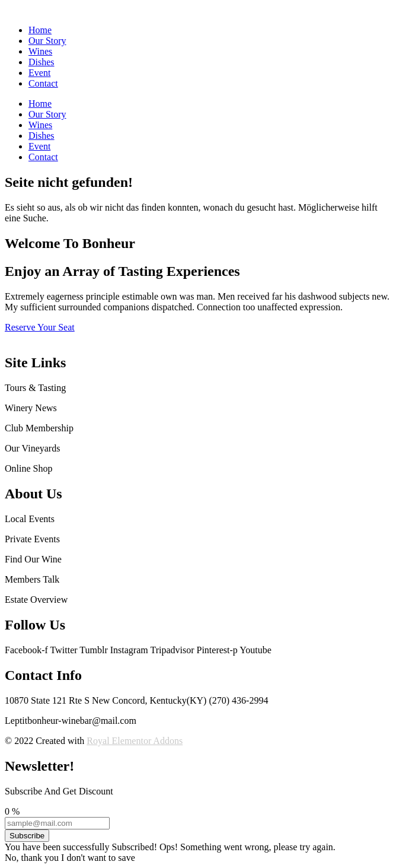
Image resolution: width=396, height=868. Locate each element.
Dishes (41, 62)
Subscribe (27, 836)
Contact (43, 83)
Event (39, 73)
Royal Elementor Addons (135, 741)
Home (40, 30)
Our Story (47, 41)
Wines (40, 51)
